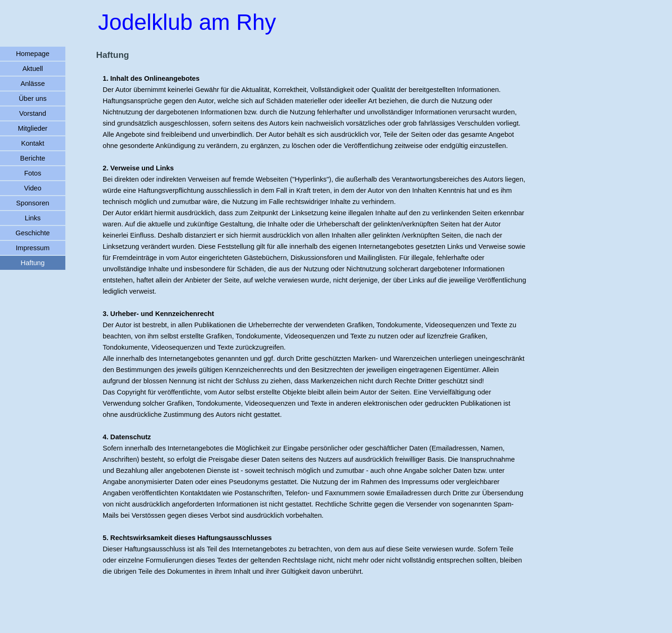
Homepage (33, 54)
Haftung (32, 263)
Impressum (33, 248)
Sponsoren (33, 203)
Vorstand (33, 113)
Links (33, 218)
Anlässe (33, 84)
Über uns (32, 98)
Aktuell (33, 69)
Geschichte (32, 233)
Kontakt (33, 143)
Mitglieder (33, 128)
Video (32, 188)
